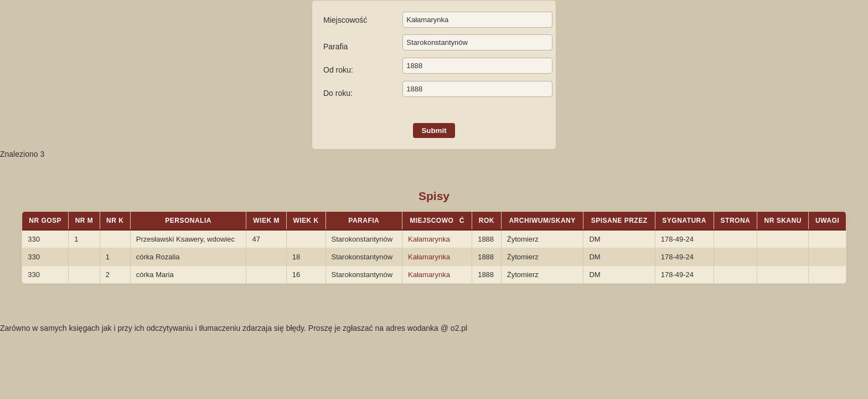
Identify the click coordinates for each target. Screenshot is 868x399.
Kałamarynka (429, 239)
